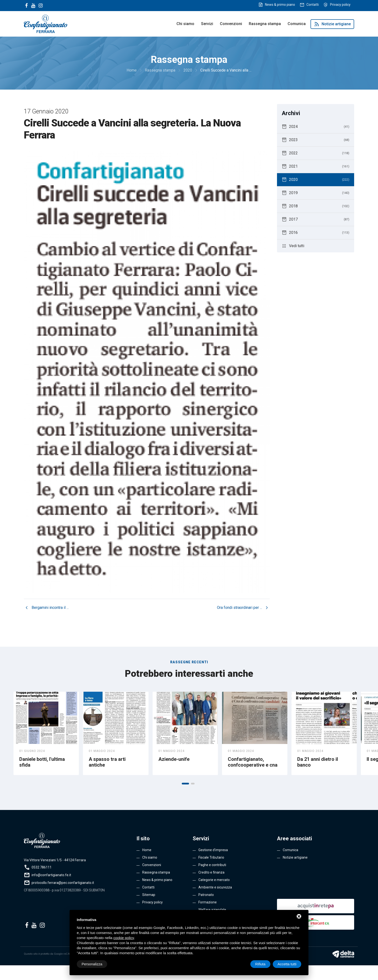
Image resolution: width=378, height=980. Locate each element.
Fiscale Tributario (211, 857)
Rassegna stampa (265, 24)
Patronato (206, 895)
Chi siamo (185, 24)
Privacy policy (340, 5)
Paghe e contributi (212, 865)
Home (147, 850)
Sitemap (149, 895)
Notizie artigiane (332, 24)
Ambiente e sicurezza (215, 887)
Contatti (313, 5)
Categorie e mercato (214, 880)
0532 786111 (42, 867)
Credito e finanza (211, 872)
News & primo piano (280, 5)
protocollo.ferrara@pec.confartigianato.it (63, 883)
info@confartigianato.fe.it (51, 875)
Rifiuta (260, 964)
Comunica (297, 24)
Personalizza (92, 964)
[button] (185, 784)
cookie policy (124, 938)
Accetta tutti (287, 964)
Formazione (208, 902)
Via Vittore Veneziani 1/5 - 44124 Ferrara (55, 860)
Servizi (207, 24)
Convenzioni (231, 24)
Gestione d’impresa (213, 850)
